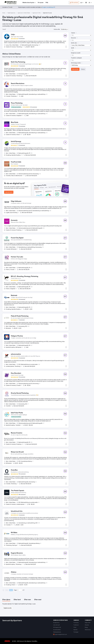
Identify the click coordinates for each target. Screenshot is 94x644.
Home (4, 13)
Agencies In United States (24, 13)
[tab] (6, 600)
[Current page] (20, 590)
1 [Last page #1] (24, 590)
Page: (15, 590)
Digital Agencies (11, 13)
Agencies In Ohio (37, 13)
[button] (82, 3)
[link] (41, 3)
